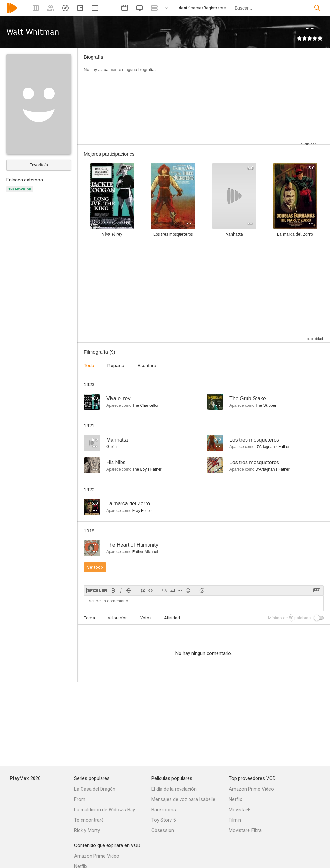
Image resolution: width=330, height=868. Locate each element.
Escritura (147, 365)
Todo (89, 365)
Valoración (118, 618)
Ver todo (95, 567)
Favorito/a (39, 165)
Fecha (89, 618)
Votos (146, 618)
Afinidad (172, 618)
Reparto (116, 365)
